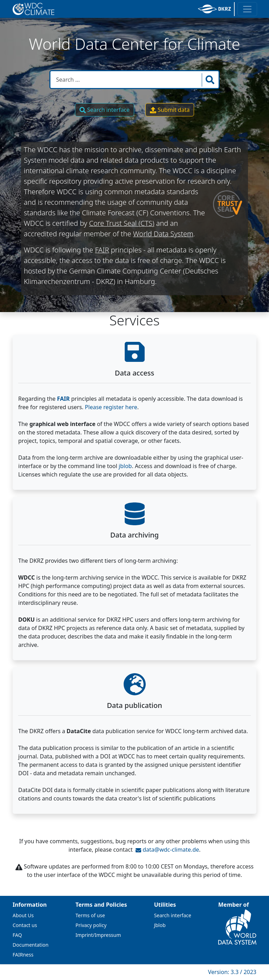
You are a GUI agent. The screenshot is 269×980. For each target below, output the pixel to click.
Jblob (160, 925)
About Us (23, 915)
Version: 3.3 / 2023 (232, 972)
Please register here (111, 407)
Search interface (105, 110)
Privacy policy (91, 925)
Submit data (170, 110)
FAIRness (23, 955)
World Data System (163, 234)
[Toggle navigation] (247, 9)
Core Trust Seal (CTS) (122, 223)
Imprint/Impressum (98, 935)
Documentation (30, 945)
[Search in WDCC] (127, 80)
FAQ (17, 935)
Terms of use (90, 915)
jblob (125, 466)
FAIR (102, 250)
